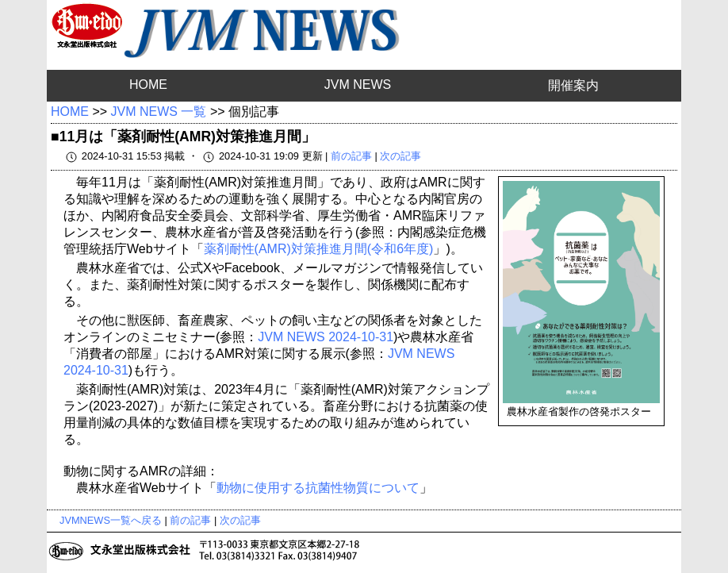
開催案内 (573, 85)
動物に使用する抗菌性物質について (318, 488)
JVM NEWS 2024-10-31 (326, 337)
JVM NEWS (358, 85)
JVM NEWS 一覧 (159, 112)
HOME (148, 85)
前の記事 (351, 156)
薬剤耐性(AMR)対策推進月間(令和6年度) (319, 249)
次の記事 (400, 156)
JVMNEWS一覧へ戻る (111, 520)
